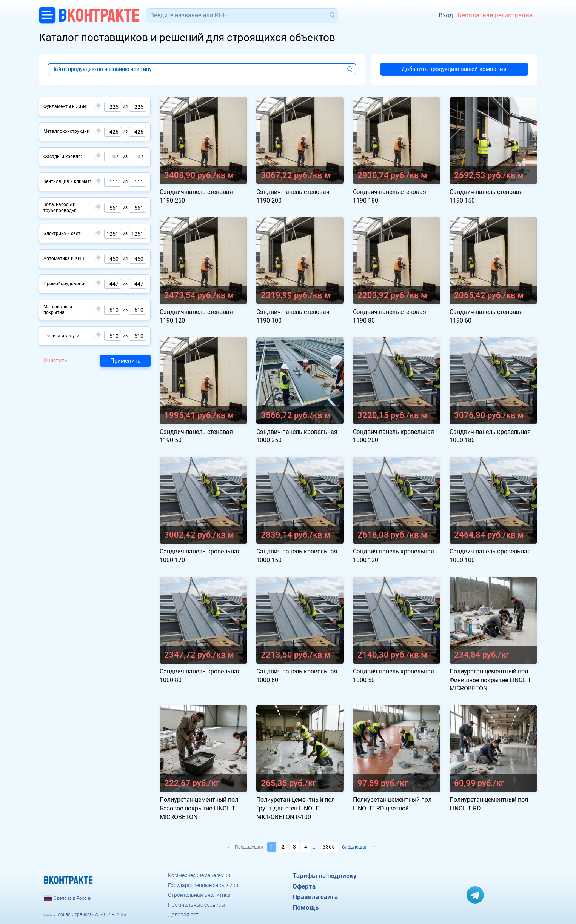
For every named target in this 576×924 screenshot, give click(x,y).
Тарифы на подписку (325, 876)
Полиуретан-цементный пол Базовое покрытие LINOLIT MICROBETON (199, 808)
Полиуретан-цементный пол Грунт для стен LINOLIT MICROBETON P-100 (296, 808)
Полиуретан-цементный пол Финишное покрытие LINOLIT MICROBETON (491, 680)
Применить (125, 361)
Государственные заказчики (203, 885)
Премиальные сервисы (197, 905)
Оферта (304, 886)
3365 (329, 847)
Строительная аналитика (199, 895)
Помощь (306, 907)
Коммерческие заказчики (199, 875)
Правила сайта (315, 897)
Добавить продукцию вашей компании (454, 69)
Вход (446, 15)
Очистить (55, 360)
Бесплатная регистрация (495, 15)
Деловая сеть (185, 915)
